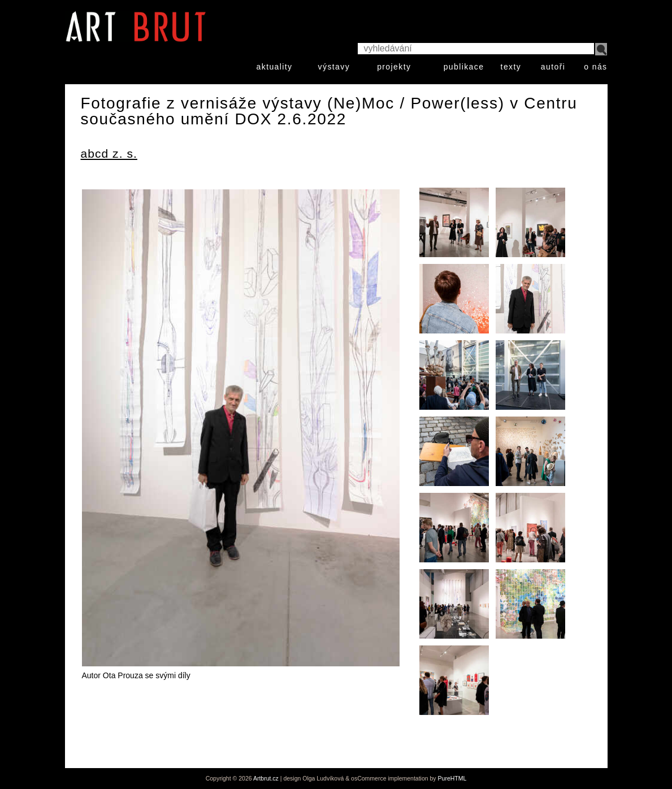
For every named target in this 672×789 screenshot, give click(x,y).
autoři (553, 67)
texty (511, 67)
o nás (595, 67)
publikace (464, 67)
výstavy (334, 67)
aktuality (275, 67)
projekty (394, 67)
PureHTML (452, 778)
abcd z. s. (109, 153)
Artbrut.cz (266, 778)
